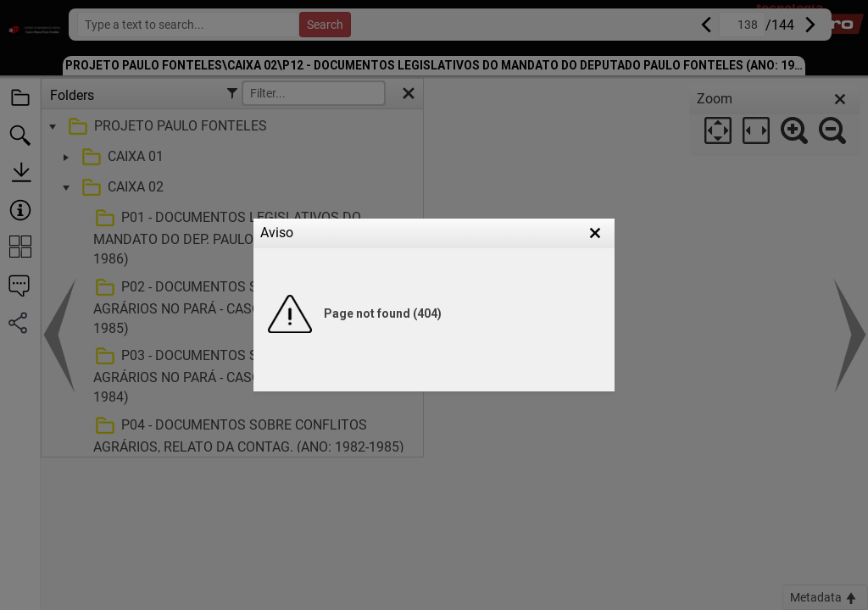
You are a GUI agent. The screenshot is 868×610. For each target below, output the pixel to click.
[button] (595, 233)
